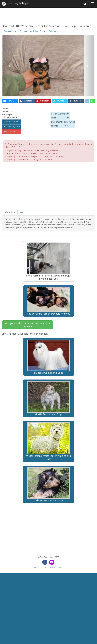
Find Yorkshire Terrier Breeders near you (49, 301)
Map (22, 212)
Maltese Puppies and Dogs (49, 357)
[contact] (52, 562)
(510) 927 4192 (11, 122)
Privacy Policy (40, 567)
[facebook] (27, 101)
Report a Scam (10, 132)
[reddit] (87, 101)
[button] (10, 66)
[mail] (10, 101)
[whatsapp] (92, 101)
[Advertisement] (48, 14)
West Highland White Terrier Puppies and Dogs (49, 441)
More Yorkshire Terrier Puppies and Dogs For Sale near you (49, 261)
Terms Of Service (55, 567)
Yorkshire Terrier (38, 31)
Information (10, 212)
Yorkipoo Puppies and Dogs (49, 485)
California (54, 31)
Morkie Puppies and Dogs (49, 398)
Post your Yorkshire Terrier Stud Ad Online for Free (28, 325)
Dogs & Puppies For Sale (16, 31)
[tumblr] (76, 101)
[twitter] (60, 101)
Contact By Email (12, 127)
